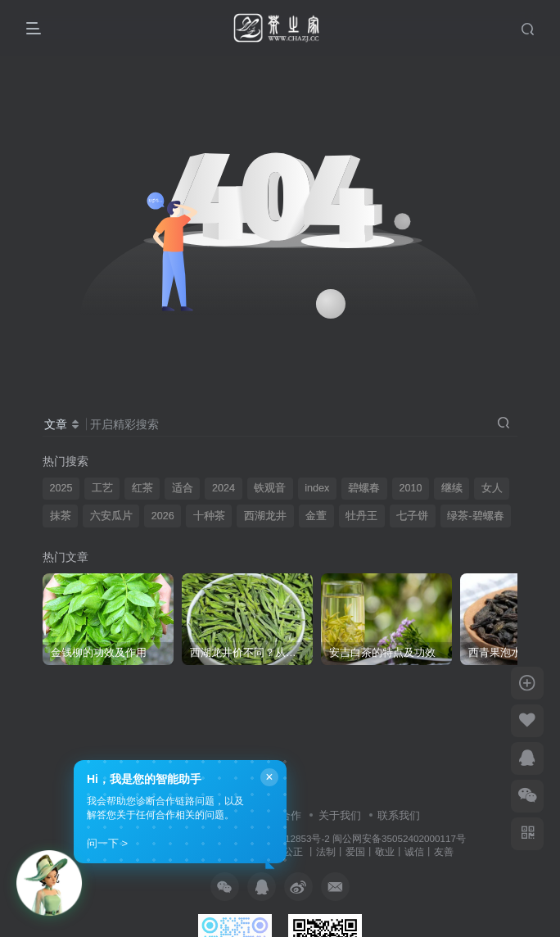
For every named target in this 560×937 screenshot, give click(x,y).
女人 (492, 488)
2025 (61, 488)
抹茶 (61, 516)
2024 (224, 488)
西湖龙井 (265, 516)
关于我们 (340, 815)
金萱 (316, 516)
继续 (452, 488)
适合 (183, 488)
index (317, 488)
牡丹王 (361, 516)
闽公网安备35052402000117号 (399, 838)
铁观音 (270, 488)
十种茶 (209, 516)
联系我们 (399, 815)
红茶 (142, 488)
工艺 (102, 488)
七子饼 (412, 516)
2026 (163, 516)
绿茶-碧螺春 (475, 516)
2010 (410, 488)
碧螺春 (364, 488)
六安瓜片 (111, 516)
